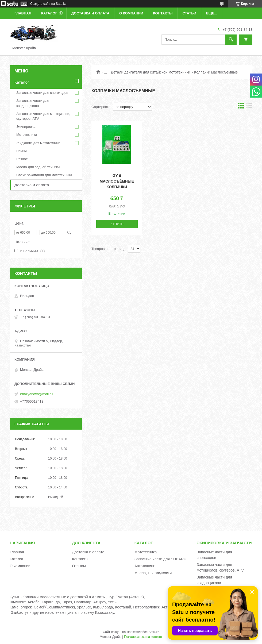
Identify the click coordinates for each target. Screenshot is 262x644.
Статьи (189, 13)
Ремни (22, 151)
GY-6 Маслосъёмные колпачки (117, 181)
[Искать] (231, 40)
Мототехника (27, 135)
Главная (23, 13)
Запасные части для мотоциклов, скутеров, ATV (43, 116)
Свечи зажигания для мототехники (44, 175)
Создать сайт (40, 4)
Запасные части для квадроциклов (33, 103)
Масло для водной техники (38, 167)
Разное (22, 159)
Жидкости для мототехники (38, 143)
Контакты (163, 13)
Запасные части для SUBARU (160, 559)
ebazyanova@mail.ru (36, 394)
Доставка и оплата (90, 13)
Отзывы (79, 566)
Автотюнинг (145, 566)
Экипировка (26, 127)
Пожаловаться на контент (143, 637)
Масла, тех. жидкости (153, 573)
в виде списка (249, 107)
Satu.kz (154, 632)
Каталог (49, 13)
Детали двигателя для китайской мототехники (151, 72)
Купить (117, 224)
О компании (131, 13)
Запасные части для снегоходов (42, 93)
